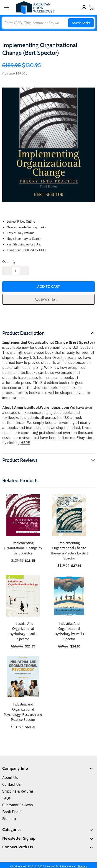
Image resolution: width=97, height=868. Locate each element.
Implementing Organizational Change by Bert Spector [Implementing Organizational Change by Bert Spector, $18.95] (23, 548)
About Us (10, 777)
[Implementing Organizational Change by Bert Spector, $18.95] (23, 515)
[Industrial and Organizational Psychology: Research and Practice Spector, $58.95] (23, 676)
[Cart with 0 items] (92, 7)
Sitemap (9, 819)
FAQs (6, 798)
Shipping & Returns (18, 791)
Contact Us (11, 784)
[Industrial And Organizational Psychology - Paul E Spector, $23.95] (23, 596)
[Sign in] (84, 7)
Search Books (81, 23)
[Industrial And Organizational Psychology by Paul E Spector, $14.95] (69, 596)
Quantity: (9, 262)
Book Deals (12, 812)
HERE (25, 443)
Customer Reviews (18, 805)
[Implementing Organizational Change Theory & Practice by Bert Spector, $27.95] (69, 515)
